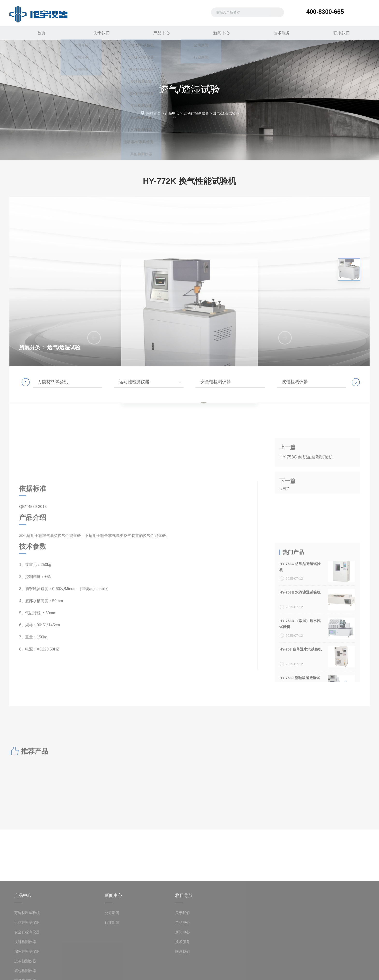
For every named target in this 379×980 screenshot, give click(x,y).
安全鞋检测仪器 (216, 382)
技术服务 (279, 33)
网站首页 (153, 113)
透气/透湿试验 (224, 113)
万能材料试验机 (53, 382)
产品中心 (160, 33)
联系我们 (340, 33)
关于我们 (100, 33)
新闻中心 (219, 33)
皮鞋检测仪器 (295, 382)
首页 (39, 33)
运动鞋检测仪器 (196, 113)
